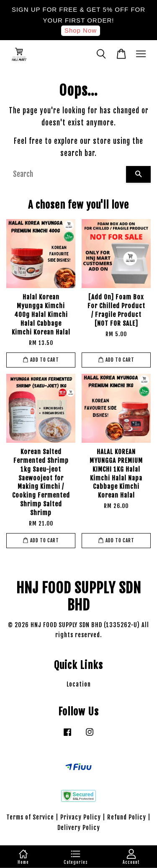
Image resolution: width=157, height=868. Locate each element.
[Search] (66, 174)
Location (79, 684)
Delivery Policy (79, 828)
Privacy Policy (81, 817)
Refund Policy (127, 817)
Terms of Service (30, 817)
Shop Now (81, 30)
